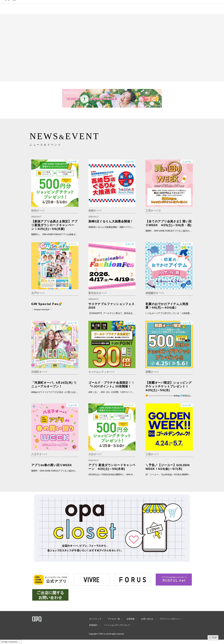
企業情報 (131, 619)
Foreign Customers (9, 642)
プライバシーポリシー (170, 619)
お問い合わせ (147, 619)
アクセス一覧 (114, 619)
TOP (214, 638)
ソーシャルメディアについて (117, 625)
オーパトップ (95, 619)
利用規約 (93, 625)
